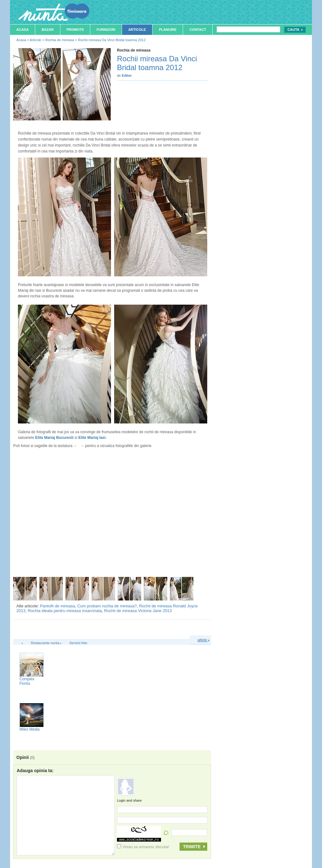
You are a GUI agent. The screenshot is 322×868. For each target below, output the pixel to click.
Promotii (75, 30)
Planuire (168, 30)
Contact (198, 30)
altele (203, 640)
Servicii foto (78, 643)
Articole (137, 30)
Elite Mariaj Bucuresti (54, 438)
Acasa (22, 30)
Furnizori (106, 30)
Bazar (48, 30)
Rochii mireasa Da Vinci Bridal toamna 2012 (112, 40)
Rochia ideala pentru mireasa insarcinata (65, 611)
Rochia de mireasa (60, 40)
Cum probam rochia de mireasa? (107, 606)
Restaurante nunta (45, 643)
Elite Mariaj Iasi (92, 438)
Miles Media (30, 729)
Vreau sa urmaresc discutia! (143, 847)
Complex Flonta (27, 681)
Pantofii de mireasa (57, 606)
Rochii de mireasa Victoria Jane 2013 (138, 611)
